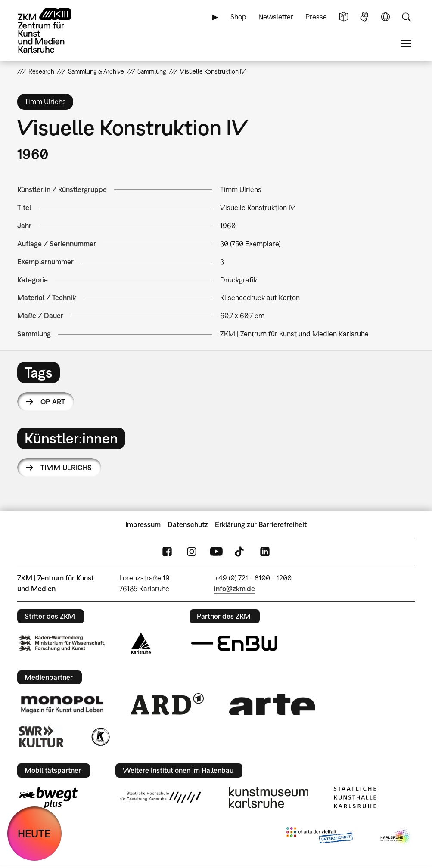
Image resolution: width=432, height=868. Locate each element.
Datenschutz (188, 524)
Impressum (143, 524)
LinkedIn (265, 552)
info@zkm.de (235, 589)
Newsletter (276, 17)
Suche (406, 17)
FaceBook (167, 552)
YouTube (216, 552)
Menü (406, 44)
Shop (238, 17)
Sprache (385, 17)
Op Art (53, 402)
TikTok (240, 552)
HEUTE (34, 833)
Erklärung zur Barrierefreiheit (261, 524)
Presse (316, 17)
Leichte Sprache (344, 17)
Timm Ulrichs (66, 468)
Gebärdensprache (364, 17)
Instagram (192, 552)
